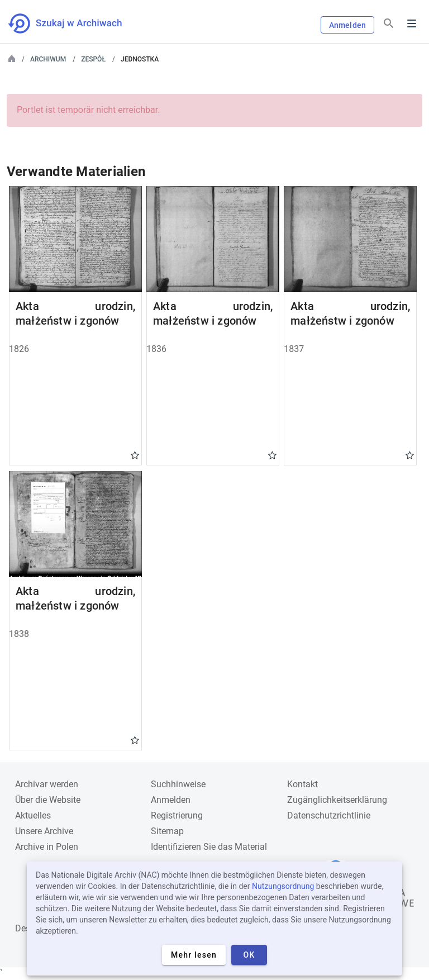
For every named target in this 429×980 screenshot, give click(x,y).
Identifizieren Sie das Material (209, 847)
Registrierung (177, 815)
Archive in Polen (47, 847)
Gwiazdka (135, 455)
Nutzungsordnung (283, 886)
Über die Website (48, 800)
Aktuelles (33, 815)
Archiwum (48, 59)
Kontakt (302, 784)
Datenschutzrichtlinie (329, 815)
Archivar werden (47, 784)
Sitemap (167, 831)
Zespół (93, 59)
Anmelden (347, 25)
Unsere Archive (44, 831)
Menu (412, 23)
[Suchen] (389, 24)
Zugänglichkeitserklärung (337, 800)
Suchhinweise (178, 784)
